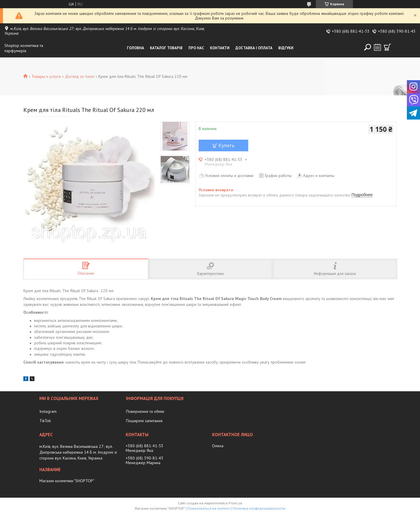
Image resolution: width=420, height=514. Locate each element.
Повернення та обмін (145, 411)
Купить (226, 145)
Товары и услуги (46, 76)
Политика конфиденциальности (259, 508)
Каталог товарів (166, 48)
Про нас (196, 48)
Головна (135, 48)
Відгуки (286, 48)
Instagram (48, 411)
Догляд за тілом (80, 76)
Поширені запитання (144, 421)
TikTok (45, 421)
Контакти (220, 48)
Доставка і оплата (254, 48)
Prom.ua (235, 503)
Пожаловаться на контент (209, 508)
